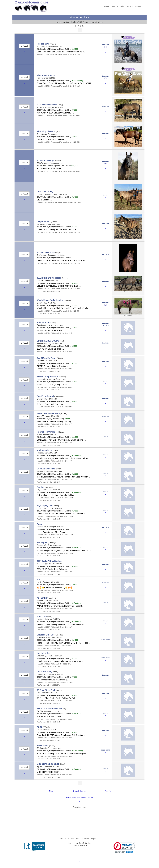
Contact (129, 6)
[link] (124, 848)
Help (122, 6)
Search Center (79, 791)
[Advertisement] (81, 816)
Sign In (138, 6)
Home (107, 6)
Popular (108, 791)
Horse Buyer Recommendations (79, 798)
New (51, 791)
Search (115, 6)
